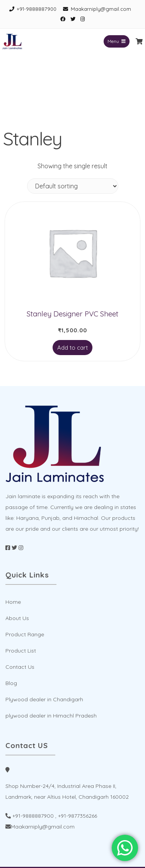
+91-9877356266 (78, 816)
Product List (21, 651)
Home (13, 602)
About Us (17, 618)
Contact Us (20, 667)
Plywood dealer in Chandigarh (44, 699)
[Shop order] (73, 186)
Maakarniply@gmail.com (101, 9)
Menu (117, 41)
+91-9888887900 (37, 9)
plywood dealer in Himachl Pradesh (51, 716)
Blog (11, 683)
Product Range (25, 634)
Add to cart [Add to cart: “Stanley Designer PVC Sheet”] (72, 348)
